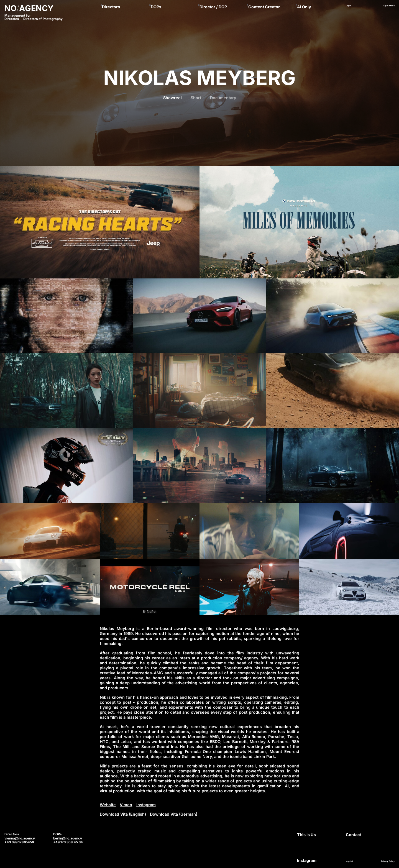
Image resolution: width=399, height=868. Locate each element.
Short (196, 98)
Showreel (172, 98)
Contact (353, 835)
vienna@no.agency (20, 838)
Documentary (223, 98)
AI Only (304, 7)
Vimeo (126, 805)
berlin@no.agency (68, 838)
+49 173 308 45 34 (68, 842)
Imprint (349, 861)
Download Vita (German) (174, 814)
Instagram (146, 805)
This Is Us (306, 835)
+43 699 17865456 (19, 842)
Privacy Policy (388, 861)
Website (108, 805)
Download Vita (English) (123, 814)
